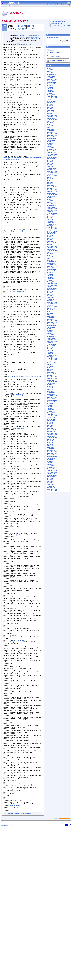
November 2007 (52, 416)
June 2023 (50, 124)
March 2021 (51, 167)
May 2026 (50, 70)
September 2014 (52, 288)
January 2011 (51, 357)
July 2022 (50, 142)
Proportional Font (20, 30)
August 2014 (51, 290)
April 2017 (50, 240)
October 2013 (51, 305)
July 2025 (50, 86)
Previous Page (19, 966)
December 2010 (52, 358)
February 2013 (51, 318)
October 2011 (51, 343)
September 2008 (52, 400)
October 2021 (51, 156)
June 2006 (50, 443)
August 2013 (51, 308)
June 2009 (50, 386)
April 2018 (50, 221)
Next (29, 25)
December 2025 (52, 78)
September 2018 (52, 213)
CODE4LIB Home (58, 24)
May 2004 (50, 481)
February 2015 (51, 280)
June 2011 (50, 349)
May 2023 (50, 126)
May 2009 (50, 388)
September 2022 (52, 139)
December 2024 (52, 96)
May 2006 (50, 444)
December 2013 (52, 302)
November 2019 (52, 192)
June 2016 (50, 255)
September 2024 (52, 101)
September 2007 (52, 419)
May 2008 (50, 407)
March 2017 (51, 241)
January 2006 (51, 450)
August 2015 (51, 271)
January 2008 (51, 413)
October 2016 (51, 249)
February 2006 (51, 449)
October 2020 (51, 174)
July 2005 (50, 460)
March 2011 (51, 354)
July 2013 (50, 310)
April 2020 (50, 184)
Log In (52, 50)
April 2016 (50, 259)
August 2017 (51, 234)
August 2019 (51, 196)
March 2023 (51, 129)
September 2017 (52, 232)
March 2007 (51, 428)
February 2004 (51, 486)
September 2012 (52, 326)
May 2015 (50, 276)
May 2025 (50, 89)
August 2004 (51, 477)
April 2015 (50, 277)
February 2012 (51, 337)
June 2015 (50, 274)
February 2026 (51, 75)
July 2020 (50, 179)
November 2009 (52, 379)
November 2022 (52, 135)
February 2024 (51, 112)
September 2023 (52, 120)
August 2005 (51, 458)
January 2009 (51, 394)
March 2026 (51, 73)
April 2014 (50, 296)
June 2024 (50, 106)
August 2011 (51, 346)
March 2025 (51, 92)
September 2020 (52, 176)
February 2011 (51, 355)
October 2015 (51, 268)
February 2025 (51, 93)
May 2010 (50, 369)
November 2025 (52, 79)
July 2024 (50, 104)
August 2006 (51, 439)
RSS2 (67, 971)
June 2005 (50, 461)
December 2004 (52, 471)
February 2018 (51, 224)
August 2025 (51, 84)
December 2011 (52, 340)
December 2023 (52, 115)
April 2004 (50, 483)
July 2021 (50, 160)
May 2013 (50, 313)
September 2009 (52, 382)
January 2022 (51, 151)
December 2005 (52, 452)
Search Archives (52, 35)
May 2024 (50, 107)
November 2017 (52, 229)
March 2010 (51, 372)
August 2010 (51, 365)
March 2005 (51, 466)
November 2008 (52, 397)
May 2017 (50, 238)
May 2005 (50, 463)
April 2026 (50, 71)
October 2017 (51, 230)
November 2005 (52, 453)
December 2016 (52, 246)
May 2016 (50, 257)
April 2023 (50, 128)
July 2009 (50, 385)
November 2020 (52, 173)
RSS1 (62, 971)
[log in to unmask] (32, 37)
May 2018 (50, 220)
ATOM (57, 971)
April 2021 (50, 165)
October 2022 (51, 137)
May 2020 (50, 182)
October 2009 (51, 380)
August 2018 (51, 215)
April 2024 (50, 109)
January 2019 (51, 207)
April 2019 (50, 202)
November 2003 (52, 491)
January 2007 (51, 432)
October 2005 (51, 455)
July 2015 (50, 273)
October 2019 (51, 193)
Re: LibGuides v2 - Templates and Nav (28, 36)
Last (33, 25)
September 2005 (52, 457)
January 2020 (51, 188)
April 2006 (50, 446)
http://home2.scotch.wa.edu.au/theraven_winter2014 (24, 442)
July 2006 (50, 441)
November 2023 (52, 117)
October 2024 (51, 100)
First (17, 25)
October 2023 (51, 118)
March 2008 (51, 410)
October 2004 (51, 474)
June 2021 (50, 162)
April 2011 (50, 352)
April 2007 (50, 427)
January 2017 (51, 245)
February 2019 (51, 206)
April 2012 (50, 333)
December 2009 (52, 377)
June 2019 (50, 199)
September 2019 (52, 195)
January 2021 (51, 170)
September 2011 (52, 344)
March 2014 (51, 298)
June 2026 (50, 68)
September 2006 (52, 438)
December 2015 (52, 265)
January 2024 (51, 114)
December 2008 (52, 396)
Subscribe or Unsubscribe (58, 61)
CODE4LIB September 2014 (61, 26)
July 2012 (50, 329)
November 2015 (52, 266)
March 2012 (51, 335)
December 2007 (52, 414)
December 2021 (52, 153)
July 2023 (50, 123)
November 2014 (52, 285)
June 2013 (50, 312)
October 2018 (51, 212)
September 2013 (52, 307)
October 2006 (51, 436)
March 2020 (51, 185)
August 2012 (51, 327)
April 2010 (50, 371)
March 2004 (51, 485)
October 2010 (51, 361)
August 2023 (51, 121)
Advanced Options (52, 38)
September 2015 (52, 269)
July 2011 (50, 347)
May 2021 (50, 163)
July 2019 (50, 198)
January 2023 (51, 132)
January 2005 (51, 469)
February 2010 (51, 374)
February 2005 (51, 467)
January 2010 (51, 375)
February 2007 (51, 430)
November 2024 (52, 98)
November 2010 (52, 360)
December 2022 (52, 134)
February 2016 (51, 262)
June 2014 (50, 293)
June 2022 (50, 143)
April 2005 (50, 464)
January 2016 (51, 263)
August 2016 (51, 252)
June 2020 (50, 181)
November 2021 (52, 154)
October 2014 (51, 287)
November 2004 (52, 472)
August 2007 (51, 421)
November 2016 (52, 248)
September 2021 (52, 157)
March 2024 (51, 110)
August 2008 (51, 402)
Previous (23, 25)
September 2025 (52, 82)
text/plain (22, 44)
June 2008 (50, 405)
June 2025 (50, 87)
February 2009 (51, 393)
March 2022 (51, 148)
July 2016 (50, 254)
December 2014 (52, 283)
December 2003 (52, 489)
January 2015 (51, 282)
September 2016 (52, 251)
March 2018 (51, 223)
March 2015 (51, 279)
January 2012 (51, 338)
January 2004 (51, 488)
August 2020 (51, 177)
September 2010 (52, 363)
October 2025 (51, 81)
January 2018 (51, 226)
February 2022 (51, 149)
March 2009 (51, 391)
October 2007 (51, 418)
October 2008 (51, 399)
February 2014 (51, 299)
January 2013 (51, 319)
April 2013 (50, 315)
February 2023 (51, 131)
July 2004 (50, 478)
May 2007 (50, 425)
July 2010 (50, 366)
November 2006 (52, 435)
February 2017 (51, 243)
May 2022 (50, 145)
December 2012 (52, 321)
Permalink (28, 966)
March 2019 (51, 204)
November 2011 (52, 341)
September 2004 (52, 475)
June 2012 (50, 330)
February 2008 (51, 411)
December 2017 (52, 227)
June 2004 (50, 480)
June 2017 (50, 237)
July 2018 (50, 216)
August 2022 (51, 140)
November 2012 (52, 322)
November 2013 (52, 304)
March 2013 (51, 316)
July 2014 (50, 291)
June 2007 (50, 424)
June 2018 (50, 218)
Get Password (54, 53)
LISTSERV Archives (59, 21)
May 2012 (50, 332)
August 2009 (51, 383)
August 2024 (51, 103)
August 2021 (51, 159)
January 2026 (51, 76)
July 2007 (50, 422)
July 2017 (50, 235)
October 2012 (51, 324)
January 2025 (51, 95)
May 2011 (50, 351)
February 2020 (51, 187)
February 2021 (51, 168)
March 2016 (51, 260)
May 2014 (50, 294)
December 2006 (52, 433)
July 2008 (50, 404)
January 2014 (51, 301)
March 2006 (51, 447)
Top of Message (8, 966)
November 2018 (52, 210)
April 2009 (50, 390)
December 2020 (52, 171)
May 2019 (50, 201)
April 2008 (50, 408)
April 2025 (50, 90)
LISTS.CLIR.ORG (6, 978)
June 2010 (50, 368)
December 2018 (52, 209)
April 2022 (50, 146)
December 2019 (52, 190)
